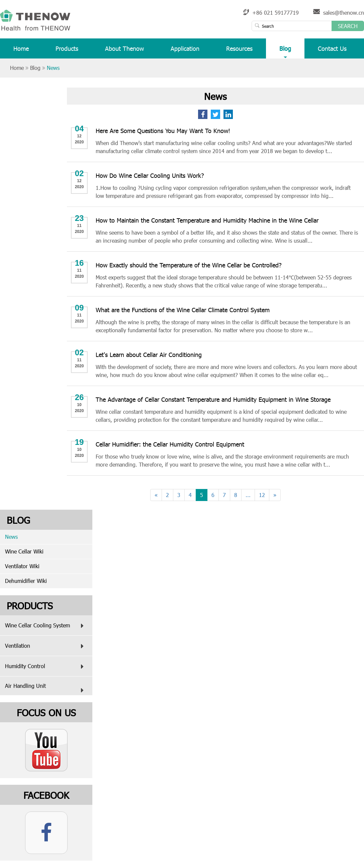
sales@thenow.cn (344, 13)
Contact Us (332, 51)
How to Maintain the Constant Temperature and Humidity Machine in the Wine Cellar (207, 220)
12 (262, 495)
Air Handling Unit (46, 689)
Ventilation (46, 646)
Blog (285, 51)
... (248, 495)
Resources (239, 51)
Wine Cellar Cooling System (46, 626)
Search (348, 26)
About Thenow (124, 51)
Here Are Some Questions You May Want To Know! (163, 131)
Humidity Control (46, 666)
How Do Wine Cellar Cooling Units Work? (150, 175)
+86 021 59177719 (276, 13)
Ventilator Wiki (22, 566)
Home (21, 51)
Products (67, 51)
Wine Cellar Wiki (24, 551)
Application (185, 51)
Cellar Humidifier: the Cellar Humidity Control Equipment (170, 444)
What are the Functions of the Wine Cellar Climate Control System (183, 310)
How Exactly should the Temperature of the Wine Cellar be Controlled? (189, 265)
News (53, 68)
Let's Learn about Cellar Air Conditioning (149, 354)
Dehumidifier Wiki (26, 581)
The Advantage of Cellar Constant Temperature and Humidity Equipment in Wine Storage (213, 399)
